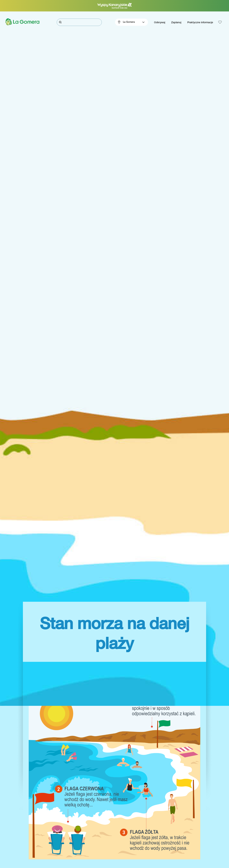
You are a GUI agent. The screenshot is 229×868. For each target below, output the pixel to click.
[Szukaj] (79, 22)
